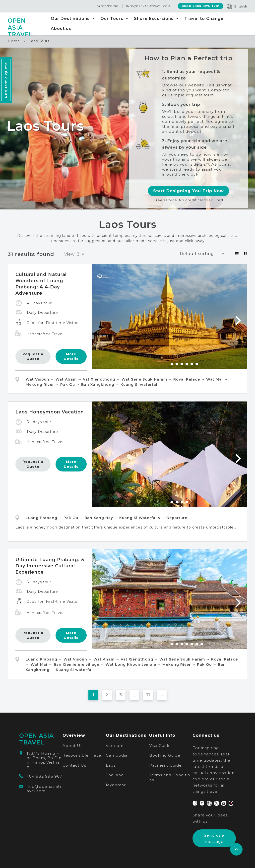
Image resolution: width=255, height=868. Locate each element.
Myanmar (116, 785)
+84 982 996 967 (107, 6)
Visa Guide (160, 746)
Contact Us (74, 765)
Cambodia (117, 755)
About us (61, 29)
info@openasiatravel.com (148, 6)
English (241, 6)
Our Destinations (73, 19)
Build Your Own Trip (200, 6)
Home (14, 41)
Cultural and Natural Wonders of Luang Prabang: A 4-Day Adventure (41, 284)
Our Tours (115, 19)
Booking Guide (165, 755)
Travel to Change (204, 19)
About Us (72, 746)
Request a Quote (33, 356)
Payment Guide (165, 765)
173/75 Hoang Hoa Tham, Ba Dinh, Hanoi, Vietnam (44, 760)
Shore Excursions (157, 19)
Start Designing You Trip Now (189, 191)
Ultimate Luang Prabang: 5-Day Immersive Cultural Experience (51, 566)
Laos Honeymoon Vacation (50, 412)
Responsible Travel (83, 755)
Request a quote (6, 80)
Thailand (115, 775)
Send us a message (214, 838)
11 (148, 695)
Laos (111, 765)
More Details (71, 356)
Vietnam (115, 746)
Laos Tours (39, 41)
